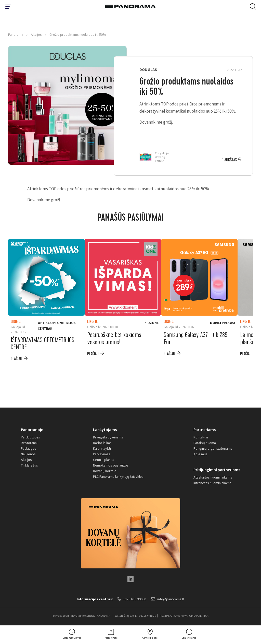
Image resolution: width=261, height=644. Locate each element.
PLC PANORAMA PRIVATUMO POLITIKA (184, 616)
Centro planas (104, 460)
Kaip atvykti (102, 448)
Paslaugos (29, 448)
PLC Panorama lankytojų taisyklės (118, 476)
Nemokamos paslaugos (111, 465)
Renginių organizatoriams (213, 448)
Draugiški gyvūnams (108, 437)
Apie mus (200, 454)
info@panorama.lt (167, 599)
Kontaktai (201, 437)
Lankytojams (105, 430)
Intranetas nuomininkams (212, 483)
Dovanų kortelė (105, 471)
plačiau (16, 359)
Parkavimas (102, 454)
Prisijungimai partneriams (217, 470)
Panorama (16, 34)
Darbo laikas (102, 443)
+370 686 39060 (132, 599)
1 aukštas (230, 160)
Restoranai (29, 443)
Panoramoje (32, 430)
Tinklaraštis (29, 465)
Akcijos (36, 34)
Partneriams (205, 430)
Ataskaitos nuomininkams (213, 477)
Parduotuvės (30, 437)
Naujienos (28, 454)
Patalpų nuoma (205, 443)
